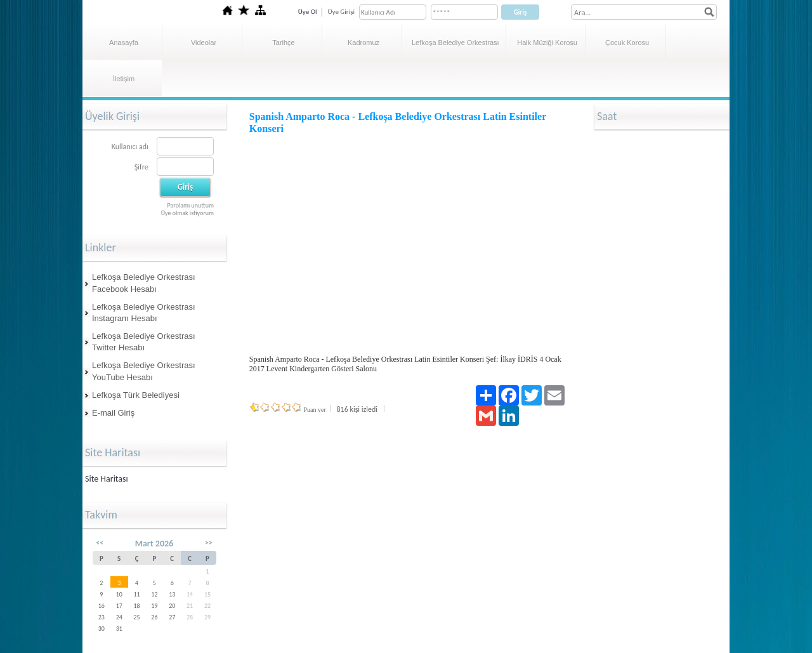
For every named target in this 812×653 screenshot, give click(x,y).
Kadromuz (363, 43)
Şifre (141, 167)
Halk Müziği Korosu (547, 43)
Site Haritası (107, 479)
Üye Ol (308, 12)
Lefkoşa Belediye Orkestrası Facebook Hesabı (144, 283)
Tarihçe (283, 43)
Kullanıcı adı (130, 147)
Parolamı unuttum (191, 205)
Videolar (204, 43)
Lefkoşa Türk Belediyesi (136, 395)
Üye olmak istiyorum (187, 213)
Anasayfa (124, 43)
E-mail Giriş (113, 413)
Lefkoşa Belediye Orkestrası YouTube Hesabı (144, 371)
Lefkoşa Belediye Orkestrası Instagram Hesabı (144, 313)
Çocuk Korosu (627, 43)
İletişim (124, 79)
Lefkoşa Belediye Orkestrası (455, 43)
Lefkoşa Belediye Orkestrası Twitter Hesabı (144, 342)
